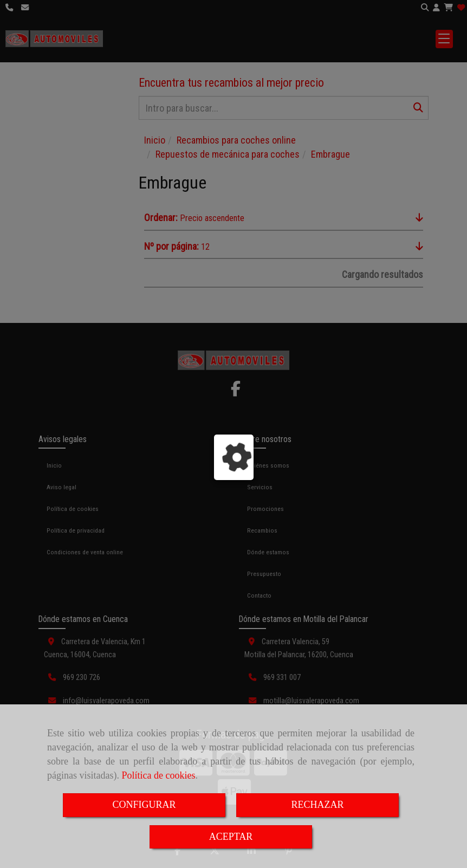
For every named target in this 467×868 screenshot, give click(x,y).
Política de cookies (158, 775)
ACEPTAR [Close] (231, 837)
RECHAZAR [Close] (317, 805)
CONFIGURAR (144, 805)
